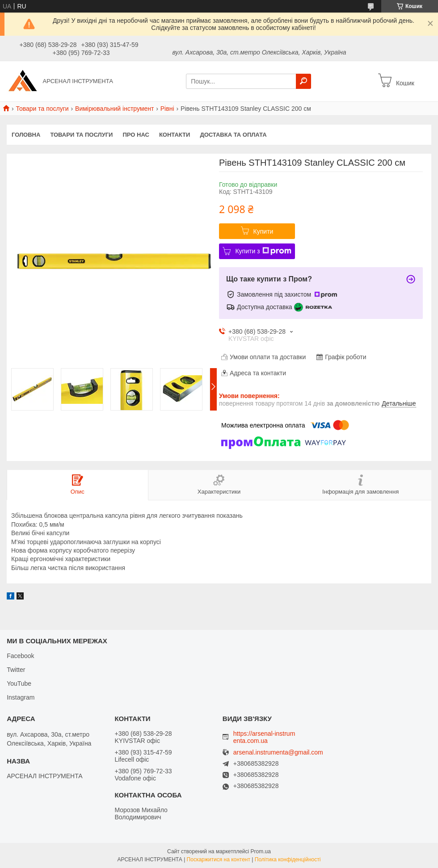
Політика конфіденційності (288, 860)
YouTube (19, 683)
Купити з (263, 251)
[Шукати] (303, 81)
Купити (263, 231)
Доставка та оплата (233, 135)
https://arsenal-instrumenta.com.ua (264, 737)
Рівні (167, 109)
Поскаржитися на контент (219, 860)
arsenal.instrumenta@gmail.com (278, 753)
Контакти (175, 135)
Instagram (21, 697)
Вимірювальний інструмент (114, 109)
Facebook (20, 656)
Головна (26, 135)
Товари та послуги (42, 109)
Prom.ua (261, 851)
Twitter (16, 670)
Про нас (136, 135)
